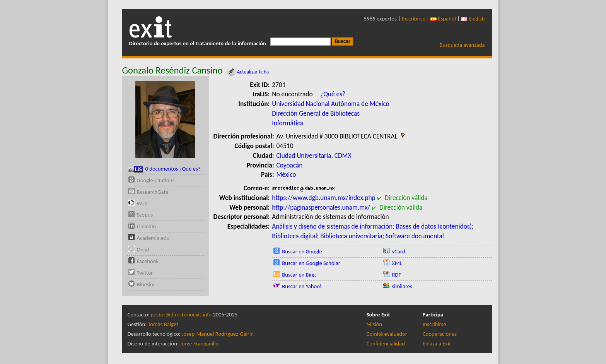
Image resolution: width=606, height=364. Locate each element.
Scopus (145, 215)
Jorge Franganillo (199, 343)
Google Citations (156, 180)
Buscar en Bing (299, 275)
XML (397, 263)
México (286, 174)
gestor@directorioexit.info (181, 314)
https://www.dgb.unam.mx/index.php (323, 198)
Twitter (145, 273)
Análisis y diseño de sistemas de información (332, 226)
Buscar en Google (302, 251)
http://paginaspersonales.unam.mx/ (321, 207)
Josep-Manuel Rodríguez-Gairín (218, 334)
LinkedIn (147, 226)
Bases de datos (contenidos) (434, 226)
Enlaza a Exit (437, 343)
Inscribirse (414, 19)
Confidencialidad (386, 343)
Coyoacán (290, 165)
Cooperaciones (440, 334)
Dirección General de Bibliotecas (316, 113)
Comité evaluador (387, 334)
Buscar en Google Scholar (311, 263)
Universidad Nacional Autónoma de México (330, 104)
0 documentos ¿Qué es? (165, 169)
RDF (396, 275)
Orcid (143, 250)
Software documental (415, 236)
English (473, 19)
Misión (374, 324)
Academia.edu (153, 238)
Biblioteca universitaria (351, 236)
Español (443, 19)
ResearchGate (153, 192)
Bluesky (146, 284)
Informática (288, 123)
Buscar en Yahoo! (302, 286)
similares (402, 286)
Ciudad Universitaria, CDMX (314, 156)
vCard (398, 251)
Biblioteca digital (294, 236)
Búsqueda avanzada (462, 45)
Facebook (148, 261)
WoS (142, 203)
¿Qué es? (333, 94)
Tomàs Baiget (163, 324)
